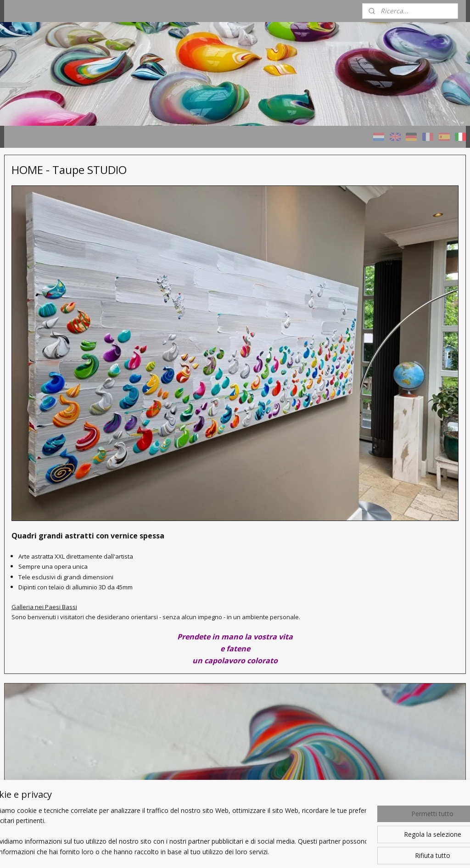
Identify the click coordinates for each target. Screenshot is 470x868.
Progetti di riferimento (45, 318)
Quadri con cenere (39, 295)
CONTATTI (28, 396)
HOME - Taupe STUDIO (47, 227)
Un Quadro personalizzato (51, 341)
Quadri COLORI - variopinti (51, 249)
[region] (174, 832)
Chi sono (25, 373)
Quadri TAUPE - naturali (47, 272)
